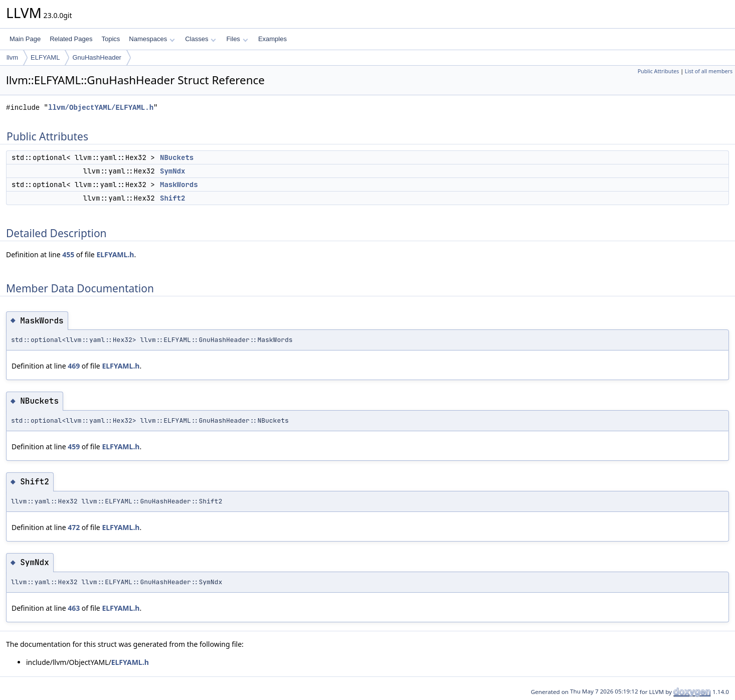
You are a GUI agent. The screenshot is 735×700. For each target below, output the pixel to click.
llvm (12, 57)
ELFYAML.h (115, 254)
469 (74, 366)
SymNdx (172, 171)
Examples (272, 39)
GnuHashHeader (97, 57)
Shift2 (172, 198)
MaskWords (179, 185)
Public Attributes (659, 71)
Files (237, 39)
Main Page (25, 39)
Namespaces (152, 39)
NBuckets (177, 157)
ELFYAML (45, 57)
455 (68, 254)
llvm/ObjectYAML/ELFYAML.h (101, 108)
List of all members (709, 71)
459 (74, 447)
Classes (201, 39)
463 (74, 608)
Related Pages (71, 39)
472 (74, 527)
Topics (111, 39)
